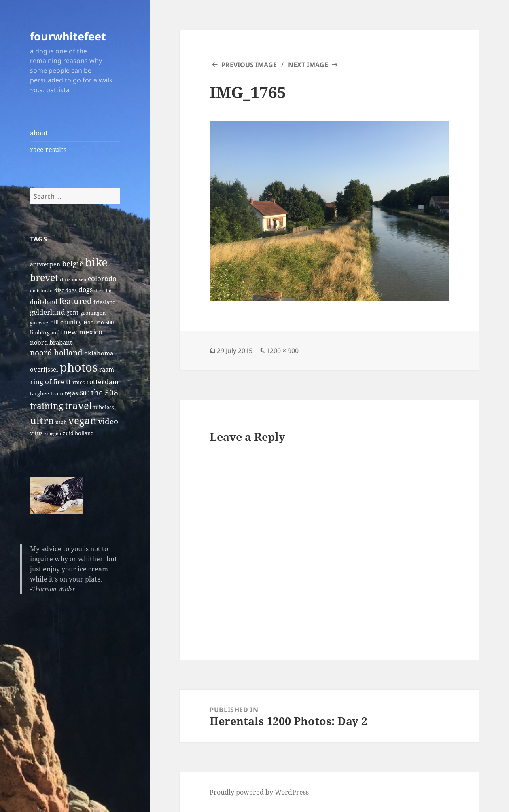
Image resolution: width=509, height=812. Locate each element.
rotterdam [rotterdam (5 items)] (102, 382)
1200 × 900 (282, 351)
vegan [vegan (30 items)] (82, 421)
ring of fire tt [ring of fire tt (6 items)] (50, 382)
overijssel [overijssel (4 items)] (44, 369)
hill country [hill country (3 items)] (66, 322)
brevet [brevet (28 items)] (44, 277)
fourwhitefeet (68, 36)
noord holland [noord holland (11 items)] (56, 352)
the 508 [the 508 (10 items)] (105, 392)
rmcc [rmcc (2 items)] (78, 382)
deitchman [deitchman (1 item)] (41, 290)
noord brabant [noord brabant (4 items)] (51, 342)
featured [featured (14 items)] (75, 301)
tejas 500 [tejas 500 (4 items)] (77, 393)
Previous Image (249, 65)
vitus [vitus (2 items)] (36, 433)
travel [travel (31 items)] (78, 405)
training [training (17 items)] (47, 406)
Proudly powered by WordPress (259, 792)
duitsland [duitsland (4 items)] (44, 302)
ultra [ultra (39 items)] (42, 420)
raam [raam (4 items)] (107, 369)
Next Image (308, 65)
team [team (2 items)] (57, 394)
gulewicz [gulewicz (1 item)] (39, 323)
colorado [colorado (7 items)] (102, 278)
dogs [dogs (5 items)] (86, 290)
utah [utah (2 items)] (61, 422)
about (39, 133)
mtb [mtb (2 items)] (56, 333)
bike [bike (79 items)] (96, 262)
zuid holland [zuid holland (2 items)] (78, 433)
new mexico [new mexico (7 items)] (83, 332)
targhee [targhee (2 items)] (39, 394)
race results (48, 150)
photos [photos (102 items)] (79, 367)
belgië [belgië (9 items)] (73, 263)
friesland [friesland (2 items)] (105, 302)
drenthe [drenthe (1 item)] (103, 290)
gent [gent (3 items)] (72, 312)
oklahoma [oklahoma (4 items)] (99, 353)
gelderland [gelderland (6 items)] (47, 312)
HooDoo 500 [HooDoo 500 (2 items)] (99, 322)
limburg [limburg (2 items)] (40, 333)
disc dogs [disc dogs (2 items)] (66, 290)
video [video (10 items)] (108, 421)
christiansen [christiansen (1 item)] (73, 279)
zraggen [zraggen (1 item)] (53, 433)
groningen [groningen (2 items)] (93, 313)
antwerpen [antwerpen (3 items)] (45, 264)
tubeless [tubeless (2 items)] (104, 407)
